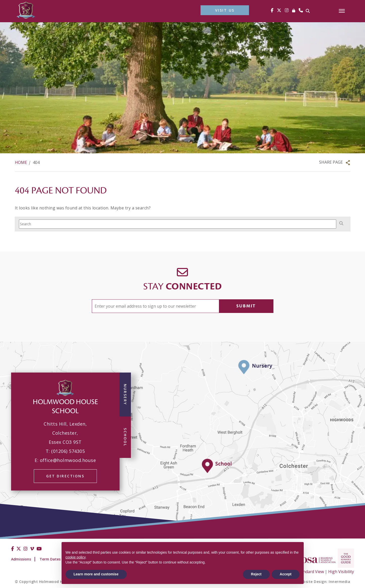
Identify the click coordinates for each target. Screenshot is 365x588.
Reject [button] (256, 574)
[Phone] (301, 10)
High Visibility (341, 572)
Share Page (331, 162)
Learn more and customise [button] (96, 574)
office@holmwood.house (68, 460)
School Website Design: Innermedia (317, 582)
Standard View (310, 572)
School (125, 437)
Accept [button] (286, 574)
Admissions (21, 559)
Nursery (125, 395)
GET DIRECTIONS (65, 476)
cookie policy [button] (76, 557)
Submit (246, 306)
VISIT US (225, 10)
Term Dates (50, 559)
